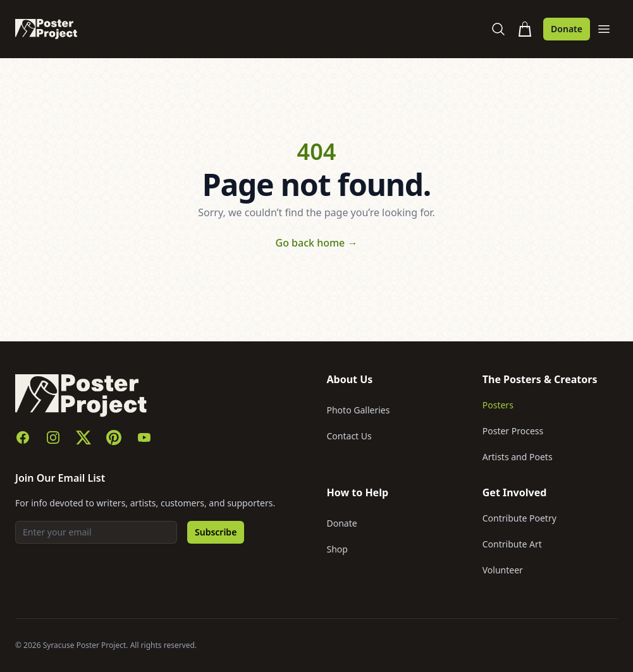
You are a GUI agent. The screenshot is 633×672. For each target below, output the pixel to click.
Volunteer (503, 570)
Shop (337, 549)
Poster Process (513, 431)
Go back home (317, 243)
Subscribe (216, 532)
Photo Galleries (359, 410)
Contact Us (349, 436)
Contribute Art (512, 544)
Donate (567, 29)
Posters (498, 405)
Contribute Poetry (519, 518)
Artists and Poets (518, 457)
